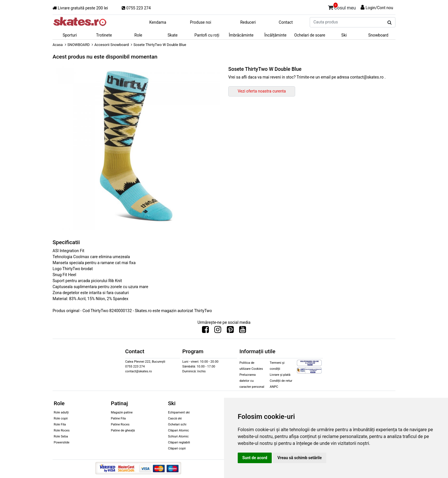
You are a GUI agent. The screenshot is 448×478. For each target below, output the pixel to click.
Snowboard (378, 35)
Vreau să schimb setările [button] (300, 458)
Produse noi (201, 22)
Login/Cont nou (379, 8)
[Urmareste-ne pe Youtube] (243, 331)
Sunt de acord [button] (255, 458)
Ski (344, 35)
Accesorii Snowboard (112, 45)
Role (138, 35)
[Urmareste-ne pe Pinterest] (230, 331)
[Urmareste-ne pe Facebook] (205, 331)
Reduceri (248, 22)
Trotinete (104, 35)
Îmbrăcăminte (241, 35)
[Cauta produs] (390, 23)
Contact (286, 22)
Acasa (58, 45)
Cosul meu (342, 7)
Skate (172, 35)
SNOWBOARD (79, 45)
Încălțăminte (275, 35)
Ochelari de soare (310, 35)
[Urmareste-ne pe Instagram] (218, 331)
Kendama (158, 22)
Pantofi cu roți (207, 35)
